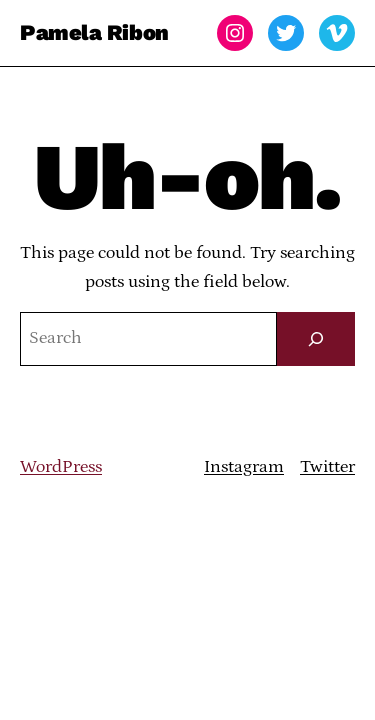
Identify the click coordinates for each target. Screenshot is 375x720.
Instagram (244, 467)
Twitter (327, 467)
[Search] (316, 339)
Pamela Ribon (94, 32)
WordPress (61, 467)
